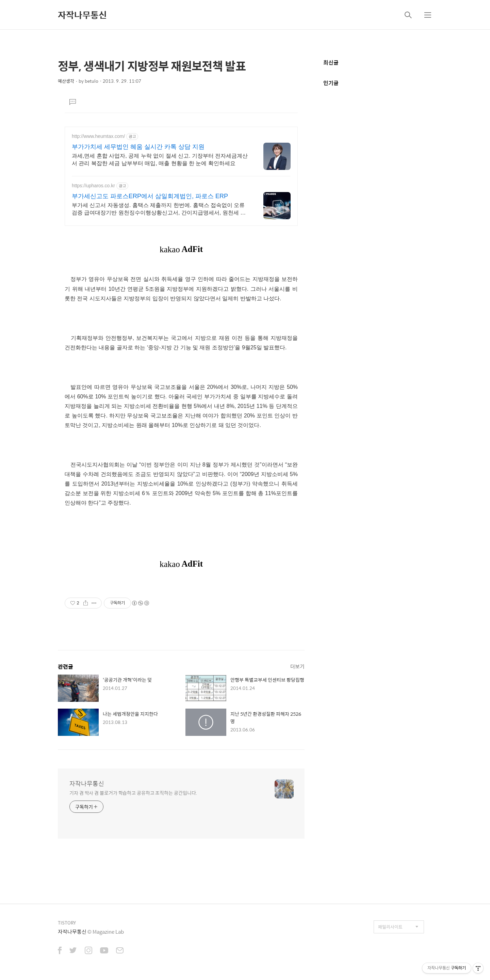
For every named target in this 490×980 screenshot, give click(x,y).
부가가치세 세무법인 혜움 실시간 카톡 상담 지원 (138, 147)
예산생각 (66, 81)
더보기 (297, 666)
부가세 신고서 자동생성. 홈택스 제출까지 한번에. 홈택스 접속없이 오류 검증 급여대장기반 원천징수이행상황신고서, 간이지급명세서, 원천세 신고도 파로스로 (159, 209)
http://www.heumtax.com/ (98, 136)
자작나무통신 (82, 15)
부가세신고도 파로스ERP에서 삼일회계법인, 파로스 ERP (150, 196)
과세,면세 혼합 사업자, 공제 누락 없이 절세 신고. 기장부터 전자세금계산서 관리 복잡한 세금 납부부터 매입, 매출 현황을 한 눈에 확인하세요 (160, 160)
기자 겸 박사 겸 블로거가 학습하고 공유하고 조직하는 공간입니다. (133, 793)
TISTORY (67, 923)
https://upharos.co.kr (93, 186)
